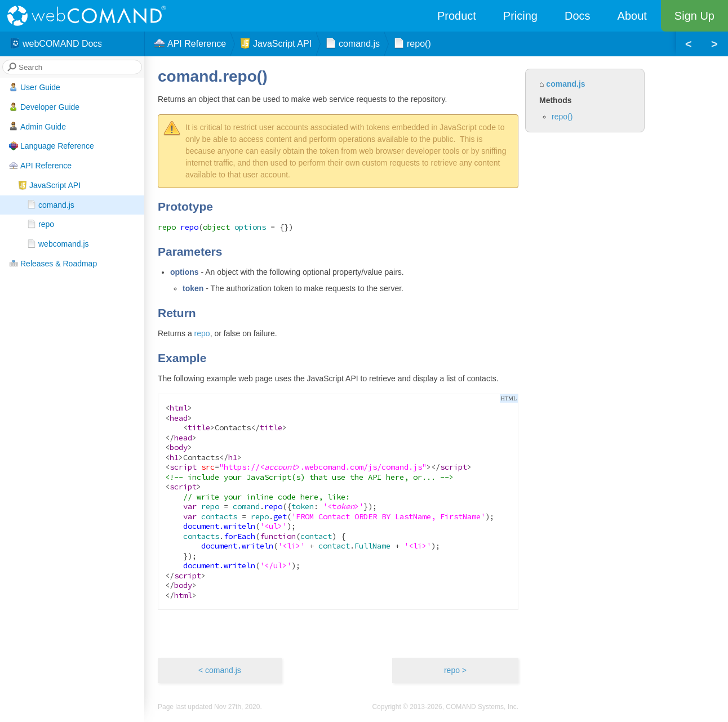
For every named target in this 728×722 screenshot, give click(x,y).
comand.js (51, 204)
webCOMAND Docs (56, 44)
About (632, 16)
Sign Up (694, 16)
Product (457, 16)
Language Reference (52, 146)
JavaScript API (49, 185)
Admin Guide (37, 126)
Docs (578, 16)
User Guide (35, 87)
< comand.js (220, 670)
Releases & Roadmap (53, 264)
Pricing (520, 16)
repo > (455, 670)
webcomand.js (58, 244)
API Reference (40, 166)
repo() (562, 117)
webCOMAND (90, 16)
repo (41, 224)
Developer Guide (44, 107)
